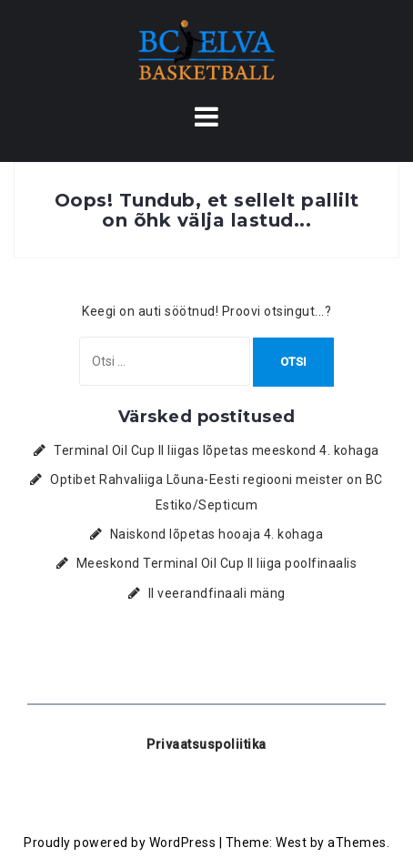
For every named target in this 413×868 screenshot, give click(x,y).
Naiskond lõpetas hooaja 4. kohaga (217, 534)
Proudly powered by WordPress (120, 843)
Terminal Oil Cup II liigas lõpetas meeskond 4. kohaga (217, 450)
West (291, 843)
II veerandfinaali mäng (217, 593)
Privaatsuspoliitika (206, 744)
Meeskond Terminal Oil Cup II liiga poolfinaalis (217, 563)
